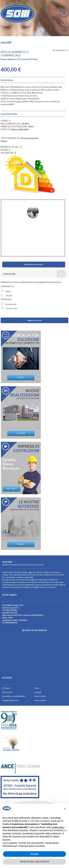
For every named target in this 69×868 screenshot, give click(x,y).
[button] (65, 809)
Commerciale (11, 308)
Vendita (9, 296)
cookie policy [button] (58, 827)
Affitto (8, 291)
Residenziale (11, 304)
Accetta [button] (34, 854)
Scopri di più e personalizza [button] (34, 861)
